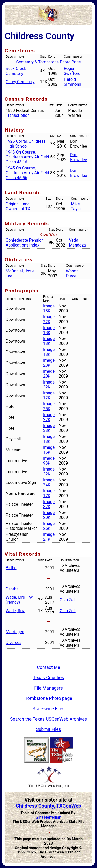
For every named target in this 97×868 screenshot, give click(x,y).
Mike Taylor (77, 206)
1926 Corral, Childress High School (26, 144)
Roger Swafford (72, 71)
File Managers (48, 688)
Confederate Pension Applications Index (25, 243)
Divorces (14, 643)
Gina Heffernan (48, 817)
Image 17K (49, 493)
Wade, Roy (15, 611)
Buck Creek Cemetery (16, 71)
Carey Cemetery (20, 82)
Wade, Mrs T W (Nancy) (19, 600)
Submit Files (48, 729)
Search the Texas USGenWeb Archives (48, 719)
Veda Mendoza (77, 243)
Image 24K (49, 482)
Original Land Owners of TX (18, 206)
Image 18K (49, 308)
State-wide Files (49, 709)
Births (11, 568)
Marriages (15, 632)
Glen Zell (68, 600)
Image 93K (49, 461)
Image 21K (49, 537)
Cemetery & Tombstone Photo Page (48, 62)
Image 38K (49, 428)
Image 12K (49, 395)
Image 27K (49, 417)
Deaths (12, 589)
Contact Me (48, 667)
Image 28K (49, 363)
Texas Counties (48, 678)
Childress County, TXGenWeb (48, 806)
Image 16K (49, 450)
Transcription (18, 115)
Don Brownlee (79, 157)
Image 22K (49, 319)
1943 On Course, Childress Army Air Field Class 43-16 (27, 157)
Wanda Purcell (72, 273)
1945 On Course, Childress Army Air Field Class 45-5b (27, 173)
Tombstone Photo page (48, 698)
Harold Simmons (73, 82)
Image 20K (49, 374)
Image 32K (49, 504)
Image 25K (49, 406)
